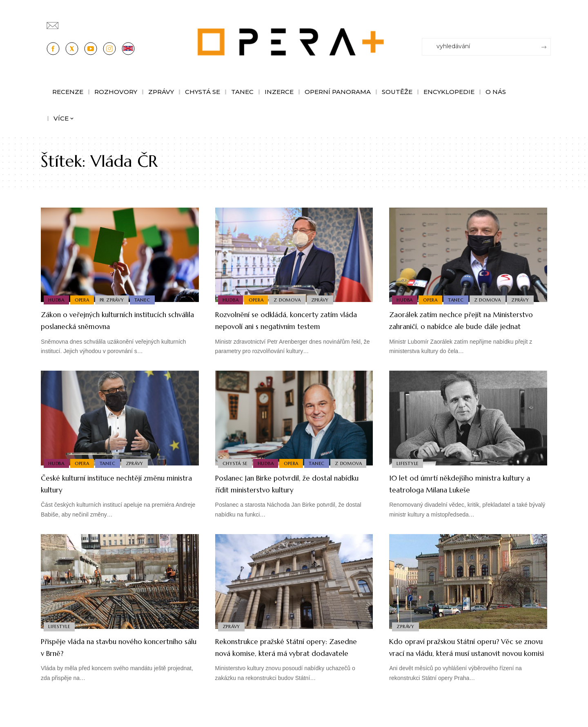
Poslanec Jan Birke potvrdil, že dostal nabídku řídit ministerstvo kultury (292, 495)
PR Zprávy (116, 299)
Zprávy (326, 299)
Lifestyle (408, 474)
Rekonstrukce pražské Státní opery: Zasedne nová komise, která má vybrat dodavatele (288, 664)
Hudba (57, 299)
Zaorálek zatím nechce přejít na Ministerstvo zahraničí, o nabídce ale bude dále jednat (466, 326)
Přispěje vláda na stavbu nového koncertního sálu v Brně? (107, 659)
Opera (85, 299)
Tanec (148, 299)
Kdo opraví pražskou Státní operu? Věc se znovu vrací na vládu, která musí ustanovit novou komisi (461, 664)
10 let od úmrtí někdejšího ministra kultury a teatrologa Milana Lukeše (463, 495)
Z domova (292, 299)
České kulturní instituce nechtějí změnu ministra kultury (108, 495)
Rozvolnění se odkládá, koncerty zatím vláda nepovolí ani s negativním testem (282, 326)
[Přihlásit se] (546, 22)
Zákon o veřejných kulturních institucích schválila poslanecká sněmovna (105, 326)
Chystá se (236, 462)
